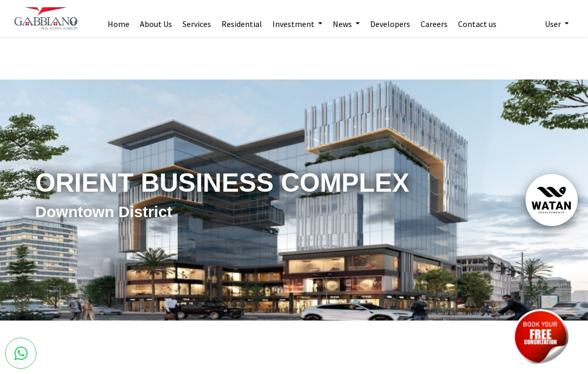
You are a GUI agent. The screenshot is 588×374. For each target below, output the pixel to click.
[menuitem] (121, 19)
